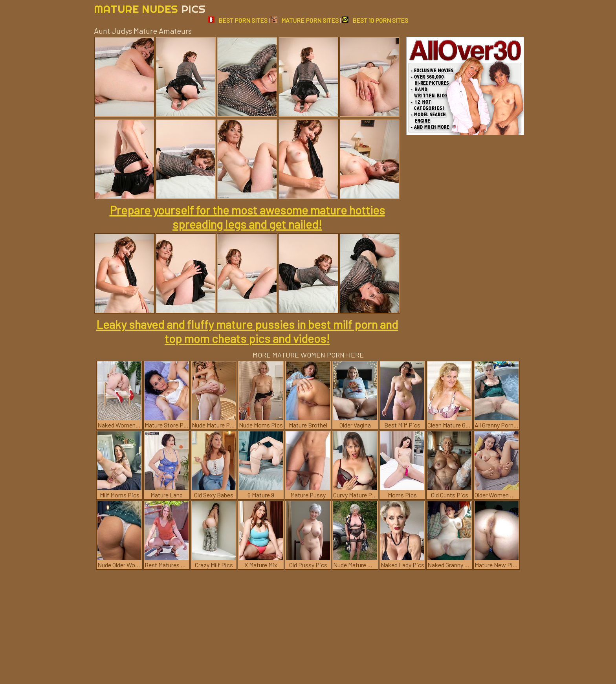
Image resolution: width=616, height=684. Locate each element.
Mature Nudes (150, 9)
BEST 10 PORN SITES (375, 20)
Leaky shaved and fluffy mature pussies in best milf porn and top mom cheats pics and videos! (247, 331)
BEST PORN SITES (238, 20)
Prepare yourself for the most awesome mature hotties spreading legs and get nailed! (247, 217)
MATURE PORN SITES (305, 20)
